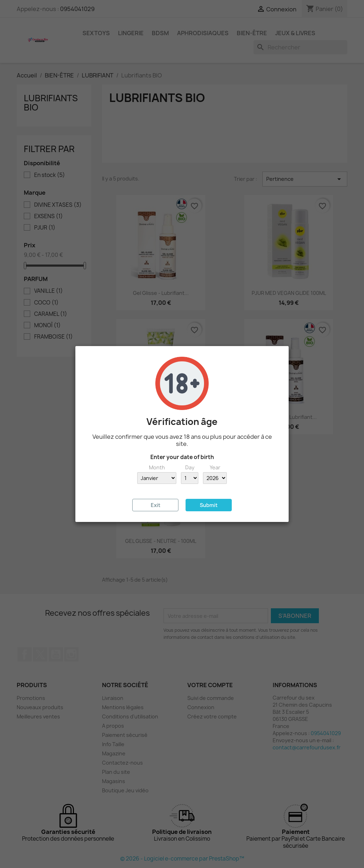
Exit (156, 505)
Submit (209, 505)
